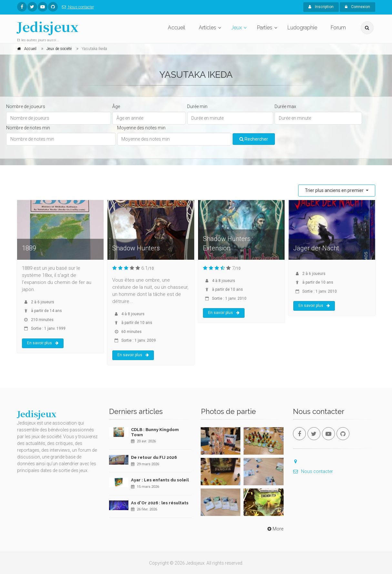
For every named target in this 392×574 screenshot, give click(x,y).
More (275, 529)
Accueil (176, 28)
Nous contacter (77, 7)
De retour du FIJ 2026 (154, 457)
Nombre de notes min (28, 128)
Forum (338, 28)
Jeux (237, 28)
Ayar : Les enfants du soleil (160, 480)
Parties (265, 28)
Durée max (285, 106)
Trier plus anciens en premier (335, 190)
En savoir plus (43, 343)
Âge (116, 106)
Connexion (357, 7)
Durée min (197, 106)
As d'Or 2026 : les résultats (160, 503)
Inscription (321, 7)
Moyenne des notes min (141, 128)
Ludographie (302, 28)
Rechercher (254, 139)
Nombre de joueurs (26, 106)
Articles (207, 28)
